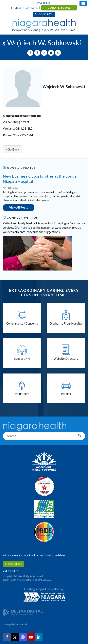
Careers (32, 8)
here (24, 228)
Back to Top (9, 571)
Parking (66, 394)
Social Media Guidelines (53, 555)
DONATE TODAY (59, 8)
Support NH (22, 359)
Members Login (14, 564)
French (17, 8)
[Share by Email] (51, 53)
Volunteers (22, 394)
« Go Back (12, 149)
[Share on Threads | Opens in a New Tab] (37, 53)
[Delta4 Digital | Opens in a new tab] (23, 612)
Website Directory (66, 359)
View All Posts (19, 207)
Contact (46, 14)
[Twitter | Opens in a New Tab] (15, 637)
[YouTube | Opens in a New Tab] (31, 637)
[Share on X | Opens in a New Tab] (58, 53)
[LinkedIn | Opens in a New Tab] (39, 637)
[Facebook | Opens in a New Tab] (7, 637)
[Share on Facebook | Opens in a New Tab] (30, 53)
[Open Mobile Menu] (83, 4)
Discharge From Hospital (66, 323)
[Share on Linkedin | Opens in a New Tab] (44, 53)
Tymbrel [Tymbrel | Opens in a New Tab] (23, 624)
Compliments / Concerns (22, 323)
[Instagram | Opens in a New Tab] (23, 637)
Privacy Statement (13, 555)
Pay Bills (44, 3)
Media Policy (31, 555)
